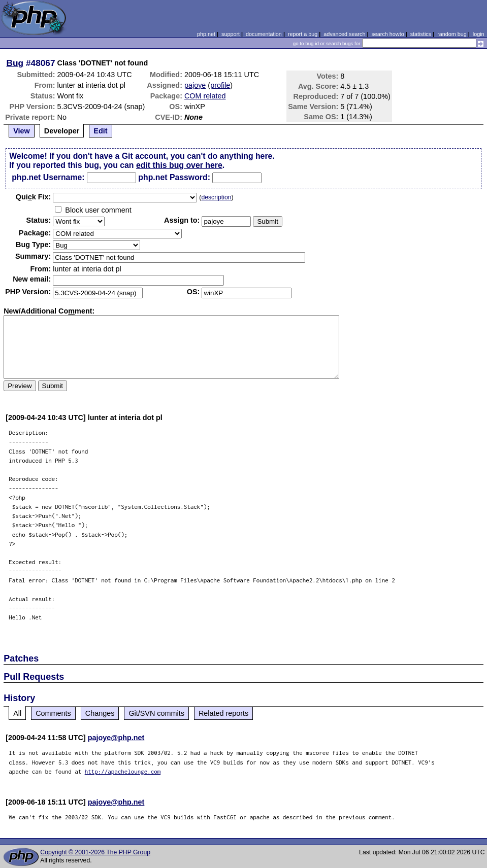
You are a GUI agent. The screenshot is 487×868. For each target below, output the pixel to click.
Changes (100, 713)
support (231, 34)
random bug (452, 34)
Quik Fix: (34, 197)
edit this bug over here (179, 165)
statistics (421, 34)
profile (220, 85)
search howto (387, 34)
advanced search (344, 34)
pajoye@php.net (116, 738)
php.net (206, 34)
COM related (205, 96)
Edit (100, 131)
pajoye (195, 85)
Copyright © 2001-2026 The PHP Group (95, 852)
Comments (53, 713)
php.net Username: (48, 177)
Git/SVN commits (156, 713)
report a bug (303, 34)
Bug (15, 63)
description (216, 197)
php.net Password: (174, 177)
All (17, 713)
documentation (264, 34)
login (479, 34)
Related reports (223, 713)
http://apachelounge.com (123, 771)
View (22, 131)
